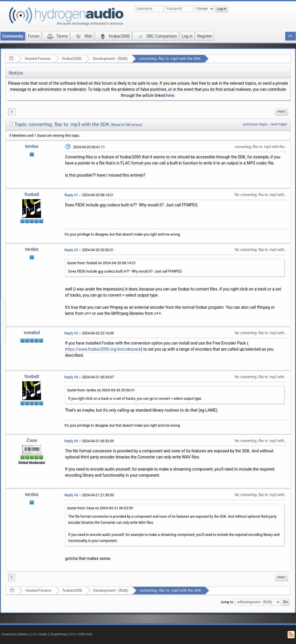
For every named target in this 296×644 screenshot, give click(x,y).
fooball (32, 194)
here (170, 95)
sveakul (32, 333)
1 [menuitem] (12, 112)
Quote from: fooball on (101, 263)
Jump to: (227, 602)
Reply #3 (71, 333)
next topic (279, 124)
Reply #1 (71, 195)
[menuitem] (281, 112)
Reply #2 (71, 250)
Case (32, 440)
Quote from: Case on (100, 508)
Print (281, 112)
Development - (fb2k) (110, 59)
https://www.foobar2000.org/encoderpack (103, 349)
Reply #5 (71, 441)
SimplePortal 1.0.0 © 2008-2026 (71, 634)
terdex (32, 146)
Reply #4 (71, 377)
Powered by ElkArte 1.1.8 (18, 634)
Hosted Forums (38, 59)
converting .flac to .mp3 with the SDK (170, 59)
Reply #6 (71, 495)
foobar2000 (72, 59)
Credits (43, 634)
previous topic (255, 124)
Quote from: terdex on (101, 390)
